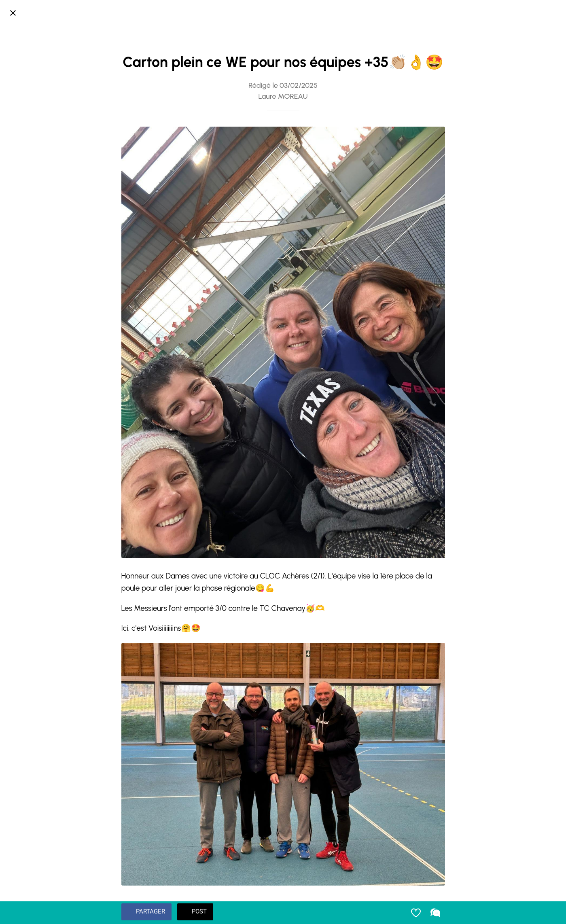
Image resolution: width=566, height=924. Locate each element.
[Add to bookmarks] (416, 913)
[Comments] (435, 913)
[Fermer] (13, 13)
